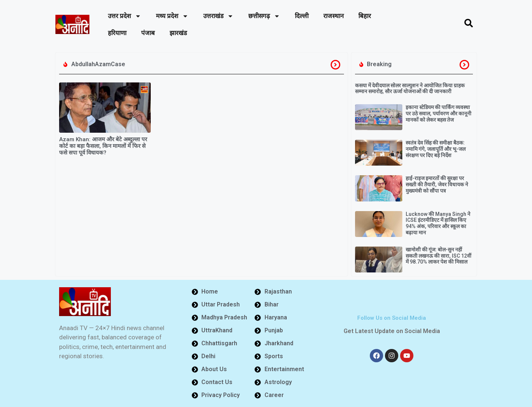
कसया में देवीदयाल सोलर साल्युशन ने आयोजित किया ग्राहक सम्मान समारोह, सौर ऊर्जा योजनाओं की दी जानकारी (410, 89)
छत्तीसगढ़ (264, 16)
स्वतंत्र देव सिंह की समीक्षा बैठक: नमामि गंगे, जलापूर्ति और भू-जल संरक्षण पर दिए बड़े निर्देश (436, 149)
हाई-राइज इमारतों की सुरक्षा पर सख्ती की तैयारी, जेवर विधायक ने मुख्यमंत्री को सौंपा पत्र (437, 184)
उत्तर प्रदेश (125, 16)
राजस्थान (333, 16)
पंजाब (148, 33)
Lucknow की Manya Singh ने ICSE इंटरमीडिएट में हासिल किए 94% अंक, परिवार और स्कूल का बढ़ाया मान (438, 223)
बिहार (365, 16)
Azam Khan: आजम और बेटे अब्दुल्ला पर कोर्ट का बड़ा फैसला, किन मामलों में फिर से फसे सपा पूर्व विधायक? (103, 146)
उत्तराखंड (218, 16)
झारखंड (178, 33)
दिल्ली (302, 16)
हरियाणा (117, 33)
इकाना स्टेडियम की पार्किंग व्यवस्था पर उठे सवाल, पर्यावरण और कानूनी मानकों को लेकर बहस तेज (439, 113)
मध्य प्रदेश (172, 16)
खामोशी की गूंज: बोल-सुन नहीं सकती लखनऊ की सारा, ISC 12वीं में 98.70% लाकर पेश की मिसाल (439, 256)
